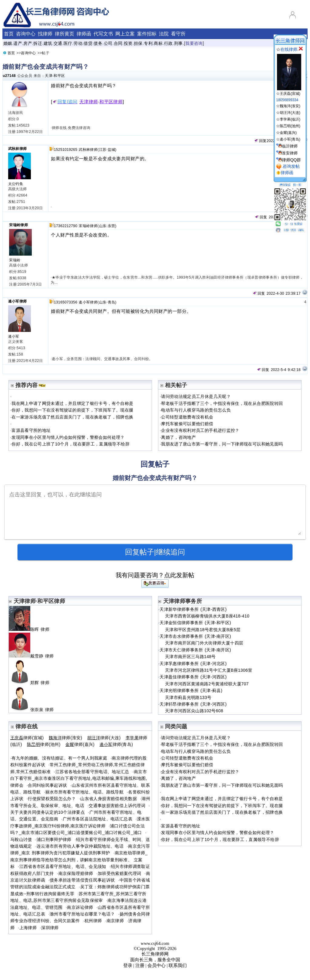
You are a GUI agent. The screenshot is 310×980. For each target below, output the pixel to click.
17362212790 (66, 226)
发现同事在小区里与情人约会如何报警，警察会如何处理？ (68, 437)
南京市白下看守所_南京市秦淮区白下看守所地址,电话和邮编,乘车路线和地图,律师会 (79, 778)
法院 (164, 34)
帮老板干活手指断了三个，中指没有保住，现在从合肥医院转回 (222, 403)
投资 (128, 43)
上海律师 (28, 928)
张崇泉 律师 (34, 710)
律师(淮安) (66, 738)
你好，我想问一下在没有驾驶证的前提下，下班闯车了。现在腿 (72, 410)
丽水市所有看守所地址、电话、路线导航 (84, 792)
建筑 (48, 43)
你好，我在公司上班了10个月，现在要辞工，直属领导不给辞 (71, 444)
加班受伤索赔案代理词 (120, 873)
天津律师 (89, 102)
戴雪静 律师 (34, 656)
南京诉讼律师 (80, 907)
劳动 (78, 43)
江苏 (103, 150)
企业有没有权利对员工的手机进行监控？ (200, 430)
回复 (260, 141)
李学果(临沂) (290, 119)
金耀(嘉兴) (288, 133)
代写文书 (103, 34)
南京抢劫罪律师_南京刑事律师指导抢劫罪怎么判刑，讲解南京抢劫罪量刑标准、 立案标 (79, 860)
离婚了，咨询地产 (178, 437)
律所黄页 (64, 34)
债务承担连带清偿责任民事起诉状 (82, 880)
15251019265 (66, 150)
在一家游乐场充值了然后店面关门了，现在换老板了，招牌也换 (72, 417)
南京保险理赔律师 (76, 873)
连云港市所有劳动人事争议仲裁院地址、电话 (80, 846)
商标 (158, 43)
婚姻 (8, 43)
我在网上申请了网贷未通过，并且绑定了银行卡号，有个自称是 (72, 403)
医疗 (68, 43)
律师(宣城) (27, 738)
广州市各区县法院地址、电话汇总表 (97, 819)
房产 (28, 43)
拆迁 (38, 43)
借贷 (88, 43)
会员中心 (157, 965)
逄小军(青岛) (290, 139)
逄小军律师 (18, 301)
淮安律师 (290, 153)
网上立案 (125, 34)
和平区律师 (111, 102)
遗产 (18, 43)
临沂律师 (290, 146)
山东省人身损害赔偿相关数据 (109, 799)
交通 (58, 43)
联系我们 (178, 965)
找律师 (45, 34)
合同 (118, 43)
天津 (49, 76)
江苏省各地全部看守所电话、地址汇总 (92, 772)
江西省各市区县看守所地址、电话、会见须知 (63, 866)
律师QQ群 (292, 160)
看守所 (178, 34)
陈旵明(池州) (290, 126)
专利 (148, 43)
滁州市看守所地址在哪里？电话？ (82, 914)
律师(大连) (104, 738)
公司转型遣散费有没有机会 (187, 417)
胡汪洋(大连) (290, 113)
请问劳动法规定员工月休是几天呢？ (196, 396)
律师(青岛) (116, 744)
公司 (108, 43)
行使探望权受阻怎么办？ (52, 799)
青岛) (112, 302)
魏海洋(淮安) (290, 106)
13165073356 (66, 302)
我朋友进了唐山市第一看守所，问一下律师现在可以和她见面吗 (222, 444)
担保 (138, 43)
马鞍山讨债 (21, 839)
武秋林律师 (18, 149)
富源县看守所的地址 (31, 430)
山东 (103, 226)
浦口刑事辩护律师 (54, 839)
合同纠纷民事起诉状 (47, 785)
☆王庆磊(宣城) (289, 91)
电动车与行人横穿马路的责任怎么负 (196, 410)
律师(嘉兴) (80, 744)
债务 (98, 43)
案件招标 (147, 34)
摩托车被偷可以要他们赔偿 (187, 424)
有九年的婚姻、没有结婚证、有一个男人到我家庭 (59, 758)
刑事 (178, 43)
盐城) (112, 150)
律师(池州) (44, 744)
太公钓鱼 (16, 184)
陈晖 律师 (31, 629)
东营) (112, 226)
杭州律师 (93, 921)
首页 (9, 34)
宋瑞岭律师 (18, 225)
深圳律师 (50, 928)
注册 (140, 965)
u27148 (9, 76)
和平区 (59, 76)
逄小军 (14, 336)
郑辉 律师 (31, 683)
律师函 (84, 34)
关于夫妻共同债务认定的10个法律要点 (48, 812)
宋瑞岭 (15, 260)
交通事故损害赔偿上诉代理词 (117, 806)
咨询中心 (26, 34)
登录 (128, 965)
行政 (168, 43)
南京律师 (115, 921)
